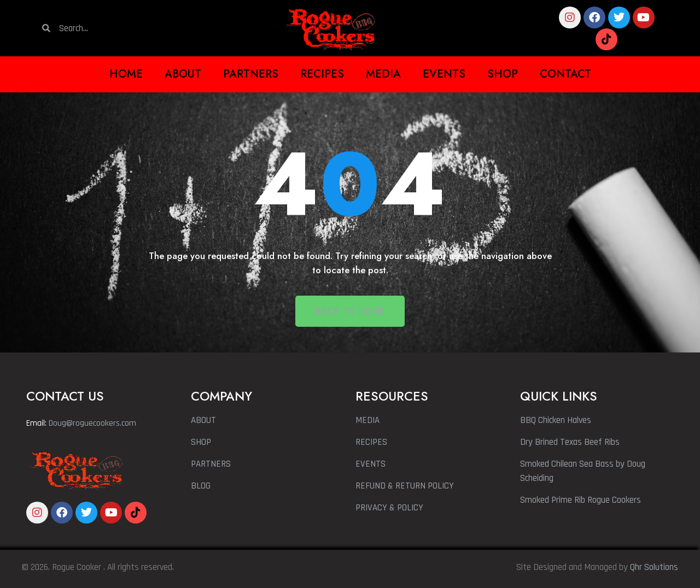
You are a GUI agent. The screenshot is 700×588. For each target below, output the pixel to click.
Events (444, 74)
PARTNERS (211, 464)
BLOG (201, 486)
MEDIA (367, 420)
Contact (565, 74)
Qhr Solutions (654, 567)
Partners (251, 74)
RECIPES (371, 442)
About (183, 74)
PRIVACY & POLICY (389, 508)
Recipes (322, 74)
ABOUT (203, 420)
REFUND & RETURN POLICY (405, 486)
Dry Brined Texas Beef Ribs (570, 442)
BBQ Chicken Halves (556, 420)
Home (126, 74)
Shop (503, 74)
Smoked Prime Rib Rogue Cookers (581, 500)
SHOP (201, 442)
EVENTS (371, 464)
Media (383, 74)
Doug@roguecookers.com (92, 423)
